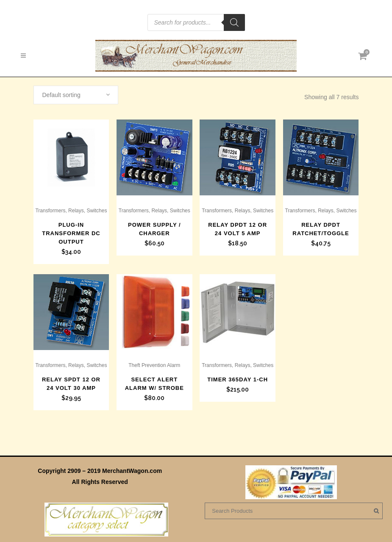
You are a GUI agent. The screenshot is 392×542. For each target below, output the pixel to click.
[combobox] (76, 95)
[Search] (234, 22)
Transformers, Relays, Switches (71, 211)
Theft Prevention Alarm (154, 365)
